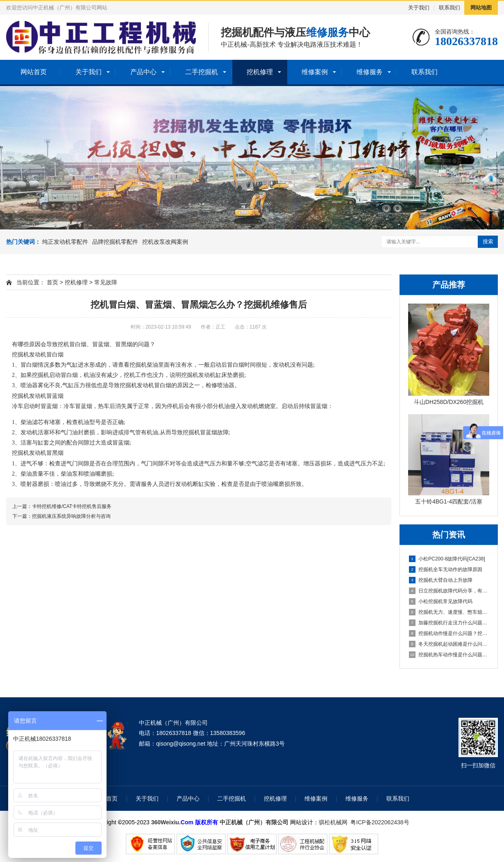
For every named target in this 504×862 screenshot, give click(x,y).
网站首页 (34, 72)
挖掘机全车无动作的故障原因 (446, 569)
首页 (52, 282)
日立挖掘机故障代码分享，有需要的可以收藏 (449, 591)
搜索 (488, 242)
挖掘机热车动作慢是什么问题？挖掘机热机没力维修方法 (449, 655)
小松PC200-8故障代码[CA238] (447, 559)
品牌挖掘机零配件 (115, 242)
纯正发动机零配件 (65, 242)
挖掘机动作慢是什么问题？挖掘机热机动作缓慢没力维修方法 (449, 633)
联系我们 (450, 8)
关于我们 (419, 8)
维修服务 (370, 72)
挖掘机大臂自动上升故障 (441, 580)
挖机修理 (260, 72)
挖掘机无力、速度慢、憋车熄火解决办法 (449, 612)
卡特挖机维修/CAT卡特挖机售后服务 (72, 506)
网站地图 (481, 8)
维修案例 (315, 72)
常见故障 (106, 282)
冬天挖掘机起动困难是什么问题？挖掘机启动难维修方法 (449, 644)
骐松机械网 (333, 822)
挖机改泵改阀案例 (165, 242)
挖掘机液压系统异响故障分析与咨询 (71, 516)
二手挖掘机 (202, 72)
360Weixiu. (166, 822)
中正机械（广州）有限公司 (254, 822)
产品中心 (143, 72)
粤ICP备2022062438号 (381, 822)
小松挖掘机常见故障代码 (441, 601)
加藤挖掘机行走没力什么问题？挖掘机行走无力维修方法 (449, 623)
